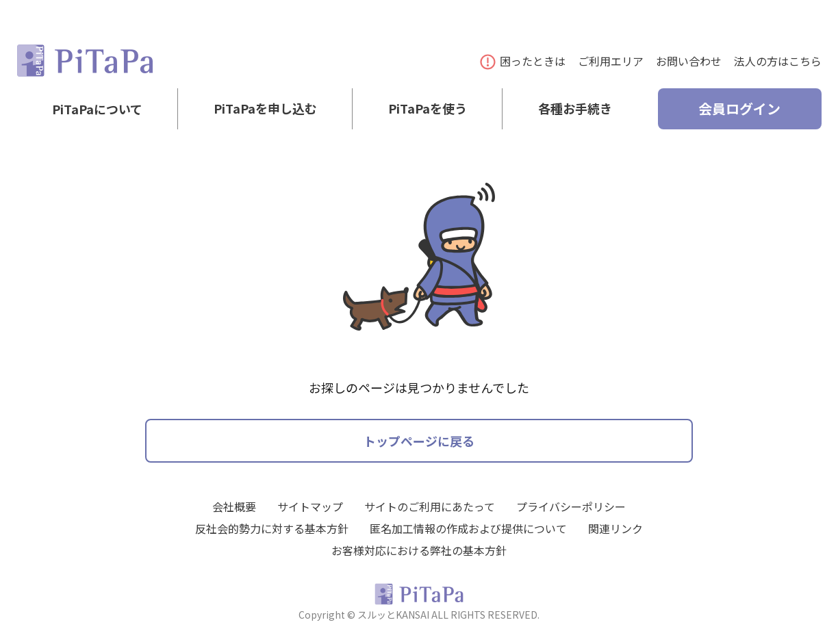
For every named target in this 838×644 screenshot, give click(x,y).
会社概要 (234, 506)
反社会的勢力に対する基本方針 (272, 528)
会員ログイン (739, 108)
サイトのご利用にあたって (430, 506)
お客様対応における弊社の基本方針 (419, 550)
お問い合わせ (689, 61)
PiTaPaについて (97, 109)
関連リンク (615, 528)
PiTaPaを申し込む (265, 109)
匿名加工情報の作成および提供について (468, 528)
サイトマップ (310, 506)
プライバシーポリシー (571, 506)
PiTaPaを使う (428, 109)
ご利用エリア (611, 61)
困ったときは (523, 61)
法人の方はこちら (778, 61)
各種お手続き (575, 109)
